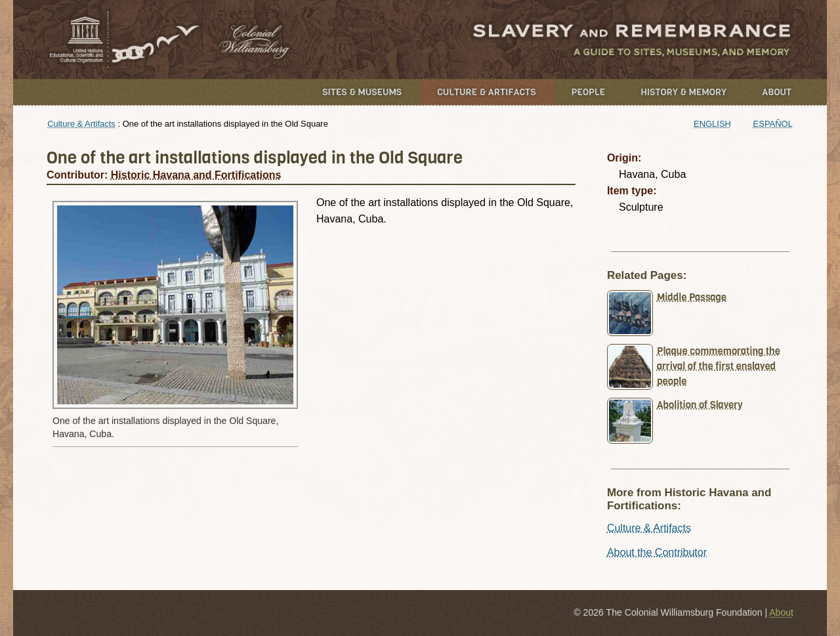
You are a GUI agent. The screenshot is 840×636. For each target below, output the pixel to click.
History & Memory (683, 92)
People (589, 92)
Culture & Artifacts (486, 92)
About (777, 92)
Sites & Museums (362, 92)
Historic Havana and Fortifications (196, 175)
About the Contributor (657, 552)
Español (773, 124)
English (712, 124)
